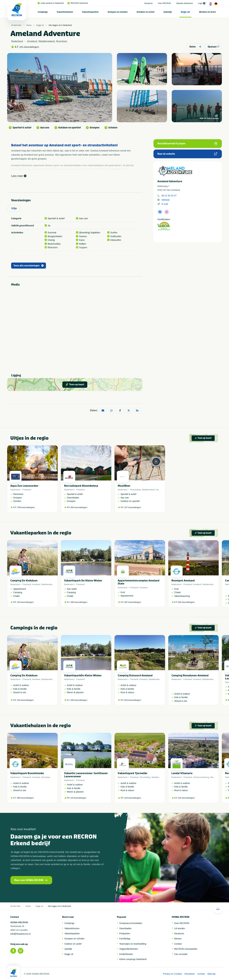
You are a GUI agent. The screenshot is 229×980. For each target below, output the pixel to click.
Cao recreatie (181, 954)
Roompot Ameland (183, 581)
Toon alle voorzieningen (29, 266)
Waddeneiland (148, 490)
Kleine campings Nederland (133, 959)
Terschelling (135, 490)
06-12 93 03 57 (169, 196)
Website (166, 200)
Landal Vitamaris (182, 773)
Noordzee (161, 490)
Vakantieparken (90, 12)
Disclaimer (190, 974)
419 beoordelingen (133, 798)
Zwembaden (125, 928)
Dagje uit (185, 12)
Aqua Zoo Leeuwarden (24, 486)
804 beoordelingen (79, 507)
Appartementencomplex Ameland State (139, 582)
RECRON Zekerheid (78, 3)
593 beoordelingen (186, 602)
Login (202, 3)
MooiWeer (124, 486)
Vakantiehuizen (65, 12)
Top (218, 908)
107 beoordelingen (133, 507)
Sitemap (211, 974)
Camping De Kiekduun (24, 581)
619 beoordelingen (133, 700)
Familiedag (125, 939)
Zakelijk (168, 12)
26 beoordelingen (78, 798)
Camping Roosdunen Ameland (190, 675)
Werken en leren (207, 12)
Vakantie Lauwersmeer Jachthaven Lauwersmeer (86, 775)
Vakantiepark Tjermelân (132, 773)
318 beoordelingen (25, 602)
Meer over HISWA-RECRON (31, 880)
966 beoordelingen (25, 798)
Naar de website (187, 154)
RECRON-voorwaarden (186, 949)
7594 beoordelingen (26, 507)
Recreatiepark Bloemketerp (81, 486)
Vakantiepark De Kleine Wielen (83, 581)
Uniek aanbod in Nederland (51, 3)
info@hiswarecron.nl (20, 934)
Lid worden (180, 928)
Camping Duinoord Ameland (135, 675)
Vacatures (148, 3)
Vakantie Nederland (184, 3)
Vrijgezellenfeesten (129, 949)
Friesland (27, 490)
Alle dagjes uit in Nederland (60, 25)
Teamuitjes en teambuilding (133, 944)
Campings (43, 12)
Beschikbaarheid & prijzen (187, 144)
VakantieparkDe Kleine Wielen (83, 675)
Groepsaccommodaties (131, 923)
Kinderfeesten (126, 954)
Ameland (36, 584)
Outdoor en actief (146, 12)
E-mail (165, 204)
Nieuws (178, 939)
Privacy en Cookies (173, 974)
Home (29, 25)
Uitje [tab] (14, 208)
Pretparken (125, 933)
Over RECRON (164, 3)
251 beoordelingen (29, 47)
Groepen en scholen (118, 12)
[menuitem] (43, 12)
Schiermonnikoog (201, 777)
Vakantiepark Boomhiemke (27, 773)
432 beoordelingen (186, 798)
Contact (178, 944)
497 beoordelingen (133, 602)
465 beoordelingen (79, 602)
